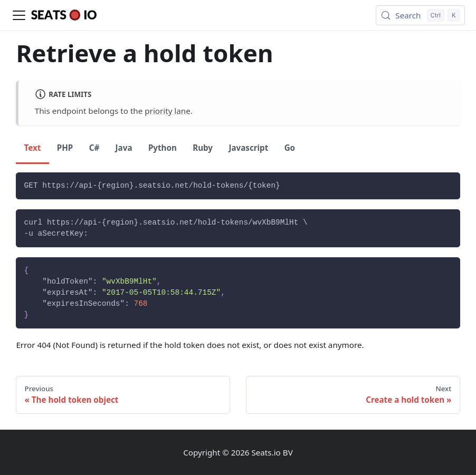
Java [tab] (124, 148)
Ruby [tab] (203, 148)
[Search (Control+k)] (420, 15)
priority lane (167, 111)
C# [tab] (94, 148)
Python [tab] (163, 148)
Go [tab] (290, 148)
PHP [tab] (65, 148)
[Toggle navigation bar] (19, 15)
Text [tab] (33, 148)
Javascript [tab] (248, 148)
